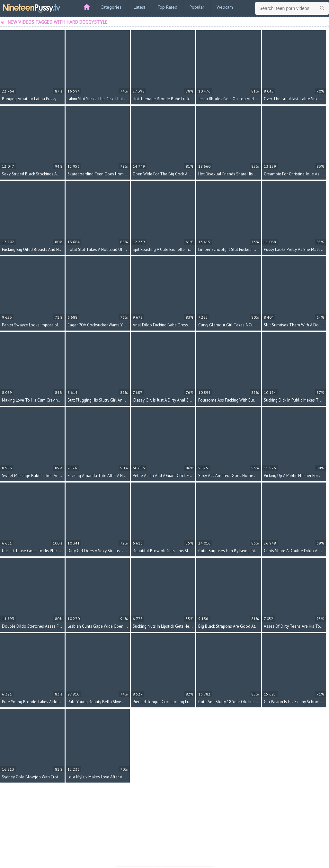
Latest (139, 7)
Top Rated (167, 7)
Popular (197, 7)
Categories (111, 7)
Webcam (225, 7)
